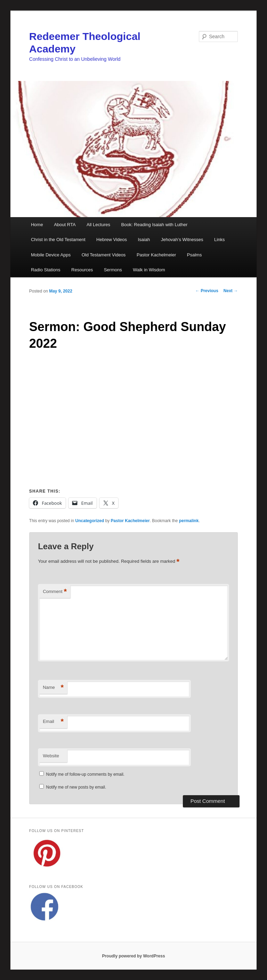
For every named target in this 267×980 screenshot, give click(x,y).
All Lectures (98, 225)
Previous (207, 291)
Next (231, 291)
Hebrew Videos (112, 240)
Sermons (113, 270)
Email (53, 722)
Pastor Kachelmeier (156, 255)
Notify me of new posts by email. (76, 787)
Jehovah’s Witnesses (182, 240)
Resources (82, 270)
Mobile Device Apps (51, 255)
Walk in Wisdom (149, 270)
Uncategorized (90, 521)
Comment (55, 592)
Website (51, 756)
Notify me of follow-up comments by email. (85, 774)
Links (219, 240)
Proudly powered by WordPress (133, 956)
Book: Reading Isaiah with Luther (154, 225)
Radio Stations (46, 270)
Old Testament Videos (104, 255)
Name (53, 688)
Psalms (195, 255)
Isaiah (144, 240)
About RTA (65, 225)
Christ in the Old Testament (58, 240)
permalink (189, 521)
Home (37, 225)
